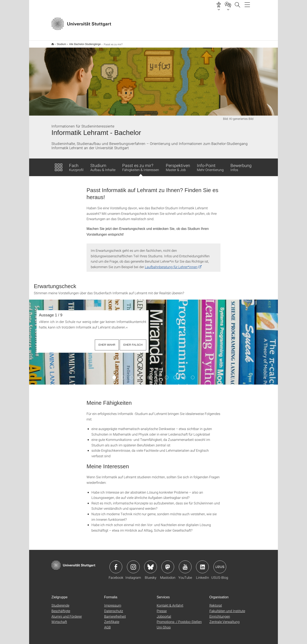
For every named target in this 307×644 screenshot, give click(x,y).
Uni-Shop (164, 624)
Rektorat (216, 602)
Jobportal (164, 614)
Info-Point (210, 164)
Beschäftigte (61, 608)
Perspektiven (178, 164)
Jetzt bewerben (193, 24)
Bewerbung (241, 164)
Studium (59, 43)
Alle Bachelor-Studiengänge (83, 43)
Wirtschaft (59, 619)
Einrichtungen (220, 614)
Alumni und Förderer (67, 614)
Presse (162, 608)
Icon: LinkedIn (202, 564)
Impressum (113, 602)
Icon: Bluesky (151, 564)
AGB (107, 624)
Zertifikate (112, 619)
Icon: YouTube (185, 564)
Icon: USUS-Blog (220, 564)
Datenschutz (114, 608)
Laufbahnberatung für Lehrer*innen (171, 264)
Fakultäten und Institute (227, 608)
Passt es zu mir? (141, 167)
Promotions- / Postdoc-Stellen (179, 619)
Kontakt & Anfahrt (170, 602)
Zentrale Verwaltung (225, 619)
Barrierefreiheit (115, 614)
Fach (76, 164)
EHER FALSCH (133, 342)
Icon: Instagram (133, 564)
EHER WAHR (107, 342)
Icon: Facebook (116, 564)
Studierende (60, 602)
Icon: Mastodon (168, 564)
